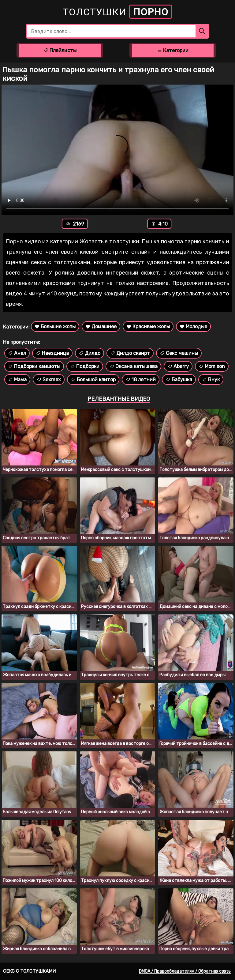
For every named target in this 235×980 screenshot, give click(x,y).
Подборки (85, 366)
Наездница (52, 353)
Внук (211, 380)
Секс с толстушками (29, 971)
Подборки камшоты (34, 366)
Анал (17, 353)
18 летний (141, 380)
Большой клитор (93, 380)
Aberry (178, 366)
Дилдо (90, 353)
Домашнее (101, 327)
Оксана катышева (133, 366)
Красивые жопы (148, 327)
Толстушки (117, 12)
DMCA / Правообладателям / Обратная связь (185, 971)
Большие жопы (55, 327)
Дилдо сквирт (130, 353)
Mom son (212, 366)
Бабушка (179, 380)
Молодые (193, 327)
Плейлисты (60, 50)
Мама (17, 380)
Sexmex (49, 380)
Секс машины (179, 353)
